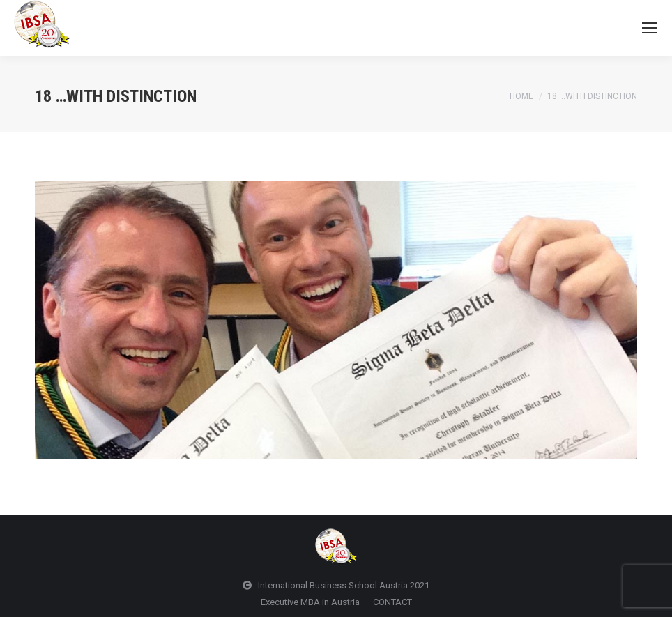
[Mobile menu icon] (650, 28)
